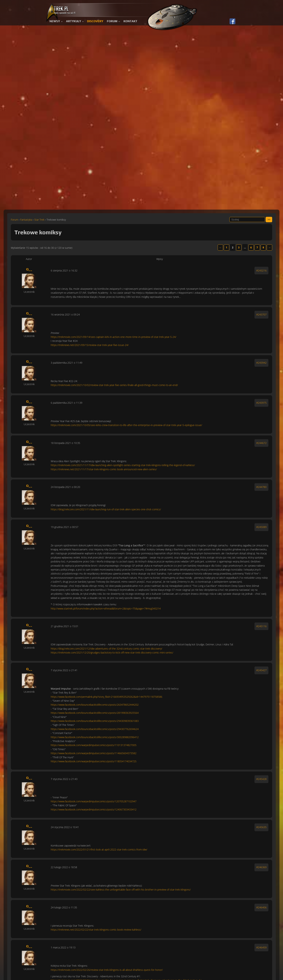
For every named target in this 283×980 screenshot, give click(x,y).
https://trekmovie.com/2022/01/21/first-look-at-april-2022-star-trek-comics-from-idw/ (99, 849)
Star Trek (39, 220)
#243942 (261, 363)
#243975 (261, 403)
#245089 (261, 527)
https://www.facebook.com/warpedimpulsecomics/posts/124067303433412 (94, 809)
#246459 (261, 947)
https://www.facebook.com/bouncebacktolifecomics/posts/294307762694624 (95, 729)
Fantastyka (26, 220)
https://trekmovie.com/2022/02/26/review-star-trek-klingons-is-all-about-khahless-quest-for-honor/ (107, 970)
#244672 (261, 443)
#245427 (261, 670)
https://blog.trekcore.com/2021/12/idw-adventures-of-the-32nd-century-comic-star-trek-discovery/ (106, 649)
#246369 (261, 867)
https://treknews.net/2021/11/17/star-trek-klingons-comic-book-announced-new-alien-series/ (104, 469)
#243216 (261, 270)
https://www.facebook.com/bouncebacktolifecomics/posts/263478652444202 (95, 705)
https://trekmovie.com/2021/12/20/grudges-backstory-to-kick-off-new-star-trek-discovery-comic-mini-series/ (112, 653)
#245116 (261, 626)
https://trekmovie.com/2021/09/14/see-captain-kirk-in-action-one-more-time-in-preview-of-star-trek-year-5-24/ (114, 337)
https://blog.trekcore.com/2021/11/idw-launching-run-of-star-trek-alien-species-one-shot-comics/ (106, 509)
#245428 (261, 779)
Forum (112, 21)
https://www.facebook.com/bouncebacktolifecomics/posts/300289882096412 (95, 737)
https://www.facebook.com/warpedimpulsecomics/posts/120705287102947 (94, 801)
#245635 (261, 827)
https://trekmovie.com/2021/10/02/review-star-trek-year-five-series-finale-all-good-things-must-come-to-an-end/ (114, 385)
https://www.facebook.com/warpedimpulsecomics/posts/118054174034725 (94, 761)
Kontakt (130, 21)
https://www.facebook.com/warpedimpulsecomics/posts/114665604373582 (94, 753)
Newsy (55, 21)
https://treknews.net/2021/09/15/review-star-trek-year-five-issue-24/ (90, 345)
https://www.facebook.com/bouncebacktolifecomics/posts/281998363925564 (95, 713)
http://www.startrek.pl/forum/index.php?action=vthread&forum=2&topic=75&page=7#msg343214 (106, 609)
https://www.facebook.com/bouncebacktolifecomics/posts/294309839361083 (95, 721)
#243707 (261, 314)
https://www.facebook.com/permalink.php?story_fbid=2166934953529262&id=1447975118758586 (106, 697)
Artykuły (74, 21)
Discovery (95, 21)
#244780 (261, 487)
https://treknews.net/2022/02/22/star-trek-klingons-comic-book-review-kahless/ (96, 930)
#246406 (261, 907)
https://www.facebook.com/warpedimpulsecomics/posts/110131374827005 (94, 745)
